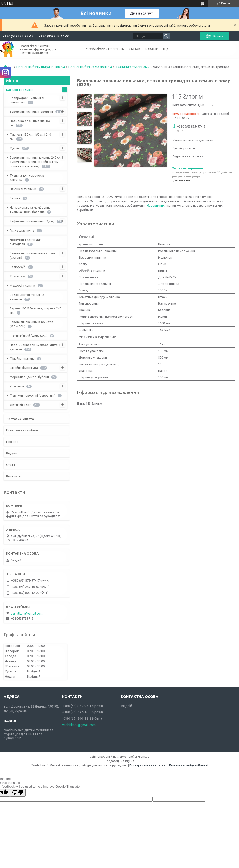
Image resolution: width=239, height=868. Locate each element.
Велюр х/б (18, 267)
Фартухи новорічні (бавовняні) (33, 395)
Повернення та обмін (22, 430)
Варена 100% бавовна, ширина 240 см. (35, 310)
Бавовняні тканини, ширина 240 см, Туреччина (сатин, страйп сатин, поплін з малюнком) (36, 162)
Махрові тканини (22, 285)
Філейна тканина (22, 358)
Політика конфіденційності (189, 765)
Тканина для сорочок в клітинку (27, 177)
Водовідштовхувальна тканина (27, 297)
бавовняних (156, 205)
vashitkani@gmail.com (27, 613)
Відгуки (12, 453)
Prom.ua (143, 757)
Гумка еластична (22, 230)
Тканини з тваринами (133, 67)
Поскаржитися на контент (148, 765)
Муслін (15, 148)
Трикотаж (17, 276)
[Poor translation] (18, 793)
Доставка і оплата (20, 419)
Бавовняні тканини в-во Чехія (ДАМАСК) (32, 324)
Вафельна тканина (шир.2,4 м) (32, 221)
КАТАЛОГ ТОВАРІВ (144, 49)
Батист (15, 198)
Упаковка (17, 386)
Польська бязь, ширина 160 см (41, 67)
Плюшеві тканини (23, 189)
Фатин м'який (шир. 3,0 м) (29, 336)
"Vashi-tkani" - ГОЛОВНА (105, 49)
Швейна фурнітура (24, 368)
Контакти (13, 476)
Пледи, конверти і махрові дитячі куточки (35, 347)
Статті (11, 465)
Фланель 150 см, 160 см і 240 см (30, 137)
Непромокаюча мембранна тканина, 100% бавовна (30, 210)
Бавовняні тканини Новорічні (31, 112)
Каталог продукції (20, 90)
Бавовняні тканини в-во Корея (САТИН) (32, 255)
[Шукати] (166, 36)
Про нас (12, 442)
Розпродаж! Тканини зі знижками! (27, 100)
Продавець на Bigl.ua (119, 761)
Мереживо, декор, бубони (29, 377)
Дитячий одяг (20, 405)
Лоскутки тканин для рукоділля (26, 242)
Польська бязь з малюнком (90, 67)
